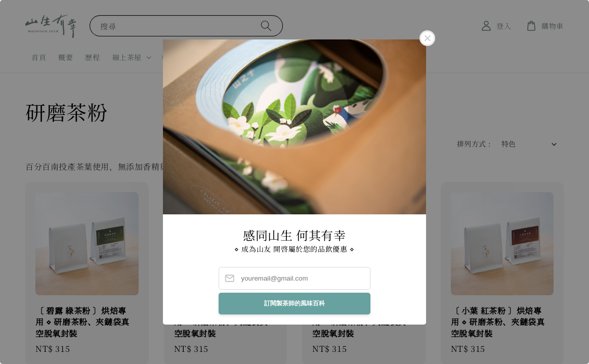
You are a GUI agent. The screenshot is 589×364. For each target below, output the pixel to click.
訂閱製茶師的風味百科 (294, 303)
